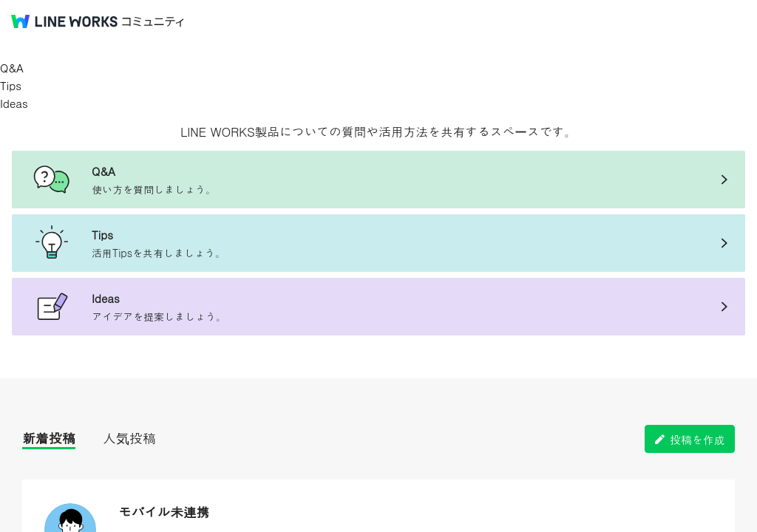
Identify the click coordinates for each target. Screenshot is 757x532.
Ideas (14, 103)
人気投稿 (129, 438)
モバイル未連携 (164, 512)
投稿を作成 (697, 439)
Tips (11, 85)
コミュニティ (153, 22)
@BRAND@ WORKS (64, 21)
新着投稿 (49, 438)
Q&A (12, 68)
